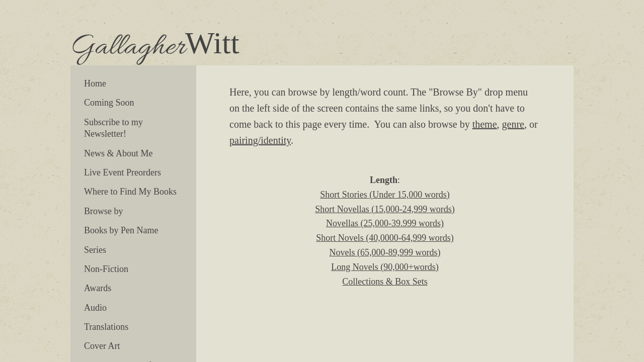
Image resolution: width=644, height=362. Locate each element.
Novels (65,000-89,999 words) (385, 252)
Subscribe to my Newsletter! (113, 128)
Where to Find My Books (130, 192)
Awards (98, 288)
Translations (106, 327)
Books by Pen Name (121, 230)
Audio (95, 308)
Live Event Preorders (123, 172)
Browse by (104, 211)
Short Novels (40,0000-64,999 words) (385, 238)
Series (95, 250)
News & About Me (118, 153)
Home (95, 83)
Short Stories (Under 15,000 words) (385, 195)
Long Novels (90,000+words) (385, 267)
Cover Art (102, 346)
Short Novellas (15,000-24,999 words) (385, 209)
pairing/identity (260, 140)
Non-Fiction (106, 269)
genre (513, 124)
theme (485, 124)
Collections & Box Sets (385, 282)
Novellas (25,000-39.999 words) (385, 223)
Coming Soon (109, 103)
